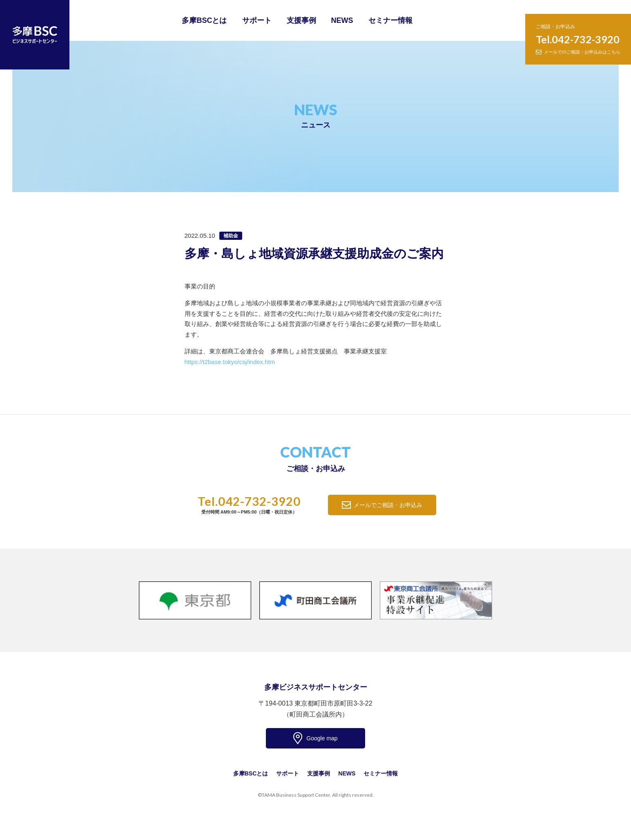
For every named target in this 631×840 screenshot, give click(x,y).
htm (270, 362)
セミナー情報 (390, 20)
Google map (322, 738)
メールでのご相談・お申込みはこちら (582, 52)
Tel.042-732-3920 (578, 39)
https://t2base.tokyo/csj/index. (225, 362)
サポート (257, 20)
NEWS (342, 20)
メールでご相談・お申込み (388, 505)
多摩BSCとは (204, 20)
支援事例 (301, 20)
